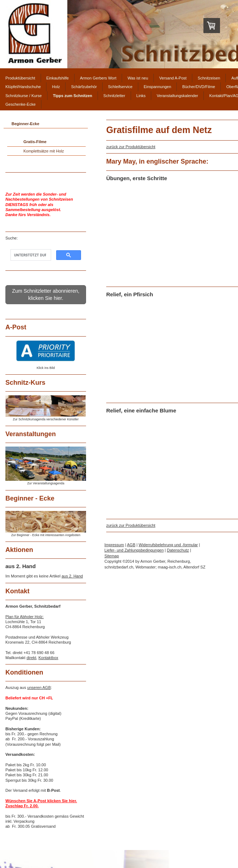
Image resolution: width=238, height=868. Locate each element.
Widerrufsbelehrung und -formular (168, 545)
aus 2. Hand (72, 576)
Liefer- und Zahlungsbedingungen (134, 550)
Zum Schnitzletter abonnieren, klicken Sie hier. (46, 294)
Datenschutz (178, 550)
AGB (131, 545)
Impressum (114, 545)
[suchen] (30, 255)
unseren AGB (39, 687)
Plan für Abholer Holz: (24, 617)
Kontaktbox (48, 658)
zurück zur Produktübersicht (131, 147)
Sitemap (112, 556)
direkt (32, 658)
